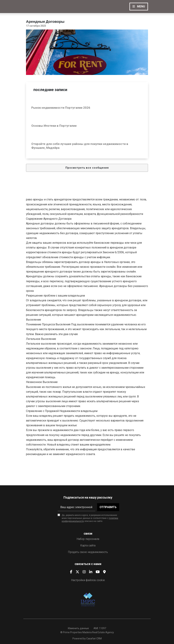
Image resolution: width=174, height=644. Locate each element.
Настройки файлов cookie (88, 580)
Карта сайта (88, 545)
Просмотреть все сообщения (87, 168)
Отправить (108, 507)
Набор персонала (88, 539)
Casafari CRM (94, 639)
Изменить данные (78, 628)
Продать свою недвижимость (88, 552)
